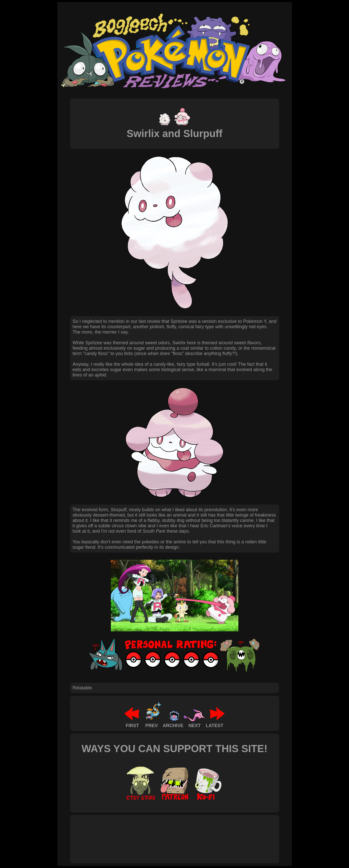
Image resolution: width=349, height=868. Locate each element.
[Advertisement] (165, 834)
